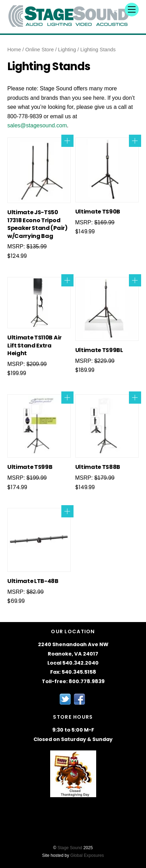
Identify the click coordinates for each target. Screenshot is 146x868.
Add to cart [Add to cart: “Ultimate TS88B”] (135, 398)
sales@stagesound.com (37, 125)
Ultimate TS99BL (99, 350)
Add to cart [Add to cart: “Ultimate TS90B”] (135, 141)
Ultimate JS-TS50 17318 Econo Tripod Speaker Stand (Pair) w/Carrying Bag (37, 224)
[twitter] (65, 698)
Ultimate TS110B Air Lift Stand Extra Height (34, 346)
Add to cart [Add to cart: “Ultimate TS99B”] (67, 398)
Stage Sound (70, 848)
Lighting (67, 50)
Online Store (40, 50)
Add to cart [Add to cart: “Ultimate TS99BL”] (135, 280)
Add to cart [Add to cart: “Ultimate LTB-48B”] (67, 511)
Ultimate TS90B (98, 212)
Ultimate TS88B (98, 467)
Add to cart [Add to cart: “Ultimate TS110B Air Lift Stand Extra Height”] (67, 280)
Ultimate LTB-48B (33, 581)
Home (14, 50)
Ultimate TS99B (30, 467)
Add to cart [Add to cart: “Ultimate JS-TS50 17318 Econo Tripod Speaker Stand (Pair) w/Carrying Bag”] (67, 141)
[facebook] (79, 698)
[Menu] (132, 10)
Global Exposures (87, 855)
